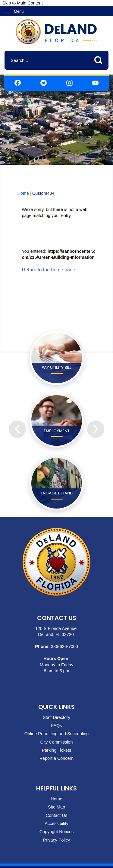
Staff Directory (56, 717)
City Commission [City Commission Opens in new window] (57, 742)
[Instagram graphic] (69, 83)
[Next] (96, 420)
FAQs (57, 726)
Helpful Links (56, 788)
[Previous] (17, 420)
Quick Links (56, 707)
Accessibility (56, 824)
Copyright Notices (57, 832)
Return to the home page (49, 270)
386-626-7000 (64, 646)
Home (23, 193)
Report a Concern (57, 758)
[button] (100, 59)
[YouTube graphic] (95, 83)
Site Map (56, 807)
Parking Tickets (57, 750)
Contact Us (56, 815)
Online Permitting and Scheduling (57, 734)
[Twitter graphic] (44, 83)
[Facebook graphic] (18, 83)
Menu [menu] (19, 11)
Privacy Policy (57, 840)
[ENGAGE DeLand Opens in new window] (57, 483)
